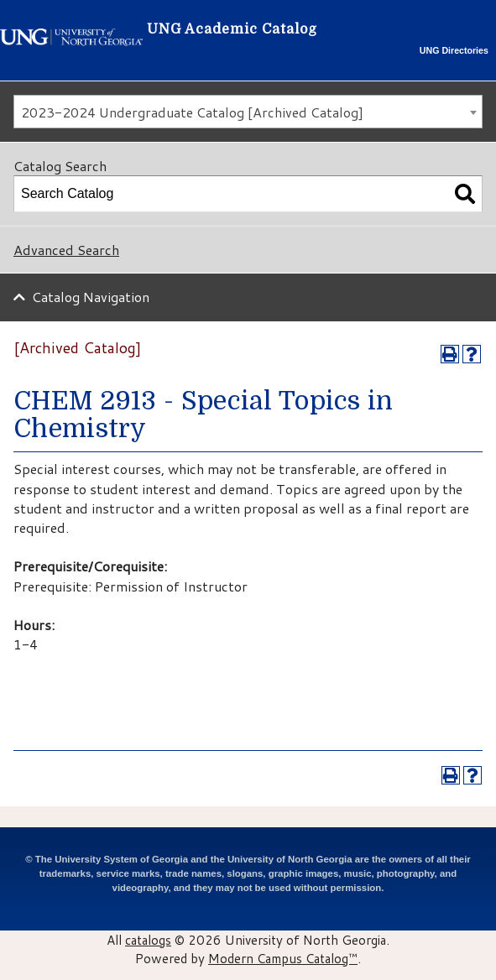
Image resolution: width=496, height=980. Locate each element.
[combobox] (248, 112)
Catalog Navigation (91, 297)
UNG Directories (454, 50)
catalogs (148, 940)
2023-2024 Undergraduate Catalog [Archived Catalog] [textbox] (192, 112)
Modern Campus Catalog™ (283, 958)
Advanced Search (66, 250)
